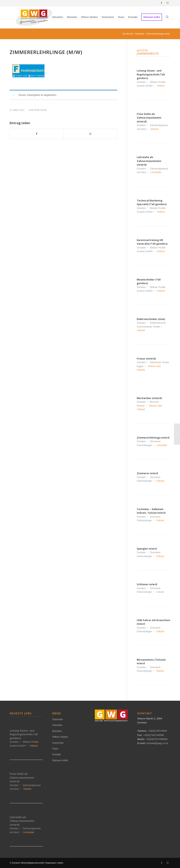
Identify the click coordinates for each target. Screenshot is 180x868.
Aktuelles (57, 725)
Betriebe (57, 731)
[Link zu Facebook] (162, 3)
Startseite (57, 719)
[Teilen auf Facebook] (37, 134)
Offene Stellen (60, 737)
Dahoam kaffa (60, 760)
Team (55, 749)
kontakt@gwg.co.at (157, 743)
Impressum (51, 863)
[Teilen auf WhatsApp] (90, 134)
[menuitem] (42, 17)
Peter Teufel (40, 110)
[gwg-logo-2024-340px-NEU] (34, 17)
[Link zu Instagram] (167, 3)
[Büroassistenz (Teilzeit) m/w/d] (177, 434)
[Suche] (167, 17)
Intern (60, 863)
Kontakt (56, 754)
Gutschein (58, 743)
